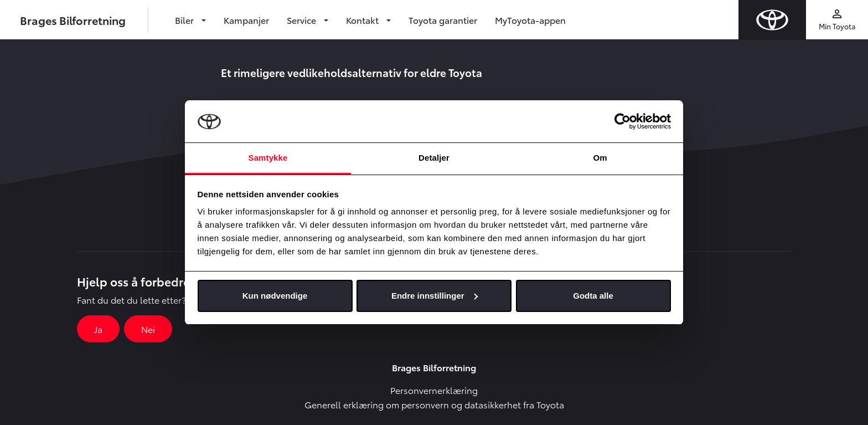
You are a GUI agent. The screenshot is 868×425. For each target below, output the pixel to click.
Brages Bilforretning (73, 20)
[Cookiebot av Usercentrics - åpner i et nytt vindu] (622, 121)
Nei (148, 329)
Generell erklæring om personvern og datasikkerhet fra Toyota (434, 404)
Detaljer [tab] (434, 158)
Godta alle (593, 296)
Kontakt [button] (363, 20)
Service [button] (303, 20)
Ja (98, 329)
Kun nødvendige (275, 296)
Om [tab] (600, 158)
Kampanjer (246, 20)
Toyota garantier (443, 20)
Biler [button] (185, 20)
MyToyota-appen (530, 20)
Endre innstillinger (435, 296)
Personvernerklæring (434, 390)
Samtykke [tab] (268, 158)
